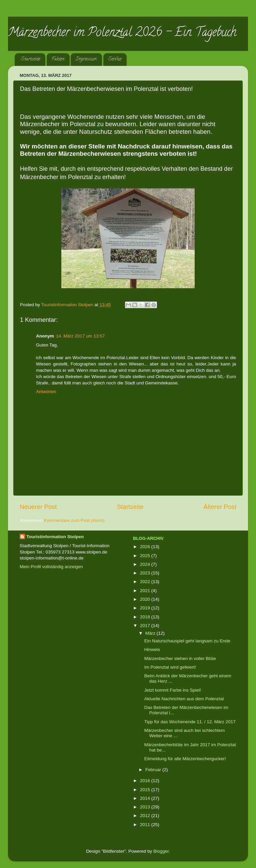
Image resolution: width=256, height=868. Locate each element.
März (151, 633)
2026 (146, 547)
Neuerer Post (38, 507)
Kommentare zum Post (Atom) (74, 520)
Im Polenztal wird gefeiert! (170, 667)
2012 (146, 816)
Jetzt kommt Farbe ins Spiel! (173, 690)
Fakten (58, 59)
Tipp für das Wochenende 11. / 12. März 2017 (190, 722)
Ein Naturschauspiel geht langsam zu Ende (187, 641)
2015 (146, 790)
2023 (146, 573)
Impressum (86, 59)
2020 (146, 599)
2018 (146, 617)
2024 (146, 564)
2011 (146, 825)
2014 (146, 798)
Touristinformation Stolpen (55, 537)
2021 (146, 591)
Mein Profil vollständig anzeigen (51, 567)
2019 (146, 608)
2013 (146, 807)
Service (115, 59)
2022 (146, 582)
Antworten (46, 392)
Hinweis (152, 650)
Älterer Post (220, 507)
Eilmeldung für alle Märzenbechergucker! (185, 759)
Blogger (161, 851)
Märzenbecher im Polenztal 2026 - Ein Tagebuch (122, 33)
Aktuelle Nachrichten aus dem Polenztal (184, 699)
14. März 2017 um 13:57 (80, 336)
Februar (154, 770)
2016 (146, 781)
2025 (146, 556)
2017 (146, 626)
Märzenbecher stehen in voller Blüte (180, 658)
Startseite (30, 59)
